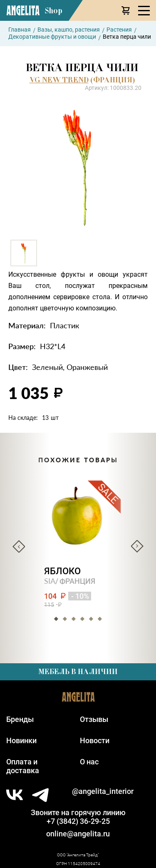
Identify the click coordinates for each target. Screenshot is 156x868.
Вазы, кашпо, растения (69, 30)
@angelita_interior (103, 791)
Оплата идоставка (23, 766)
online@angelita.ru (78, 834)
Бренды (20, 719)
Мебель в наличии (78, 672)
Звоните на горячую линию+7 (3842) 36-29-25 (78, 817)
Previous (19, 546)
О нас (89, 762)
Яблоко (62, 571)
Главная (20, 30)
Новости (95, 740)
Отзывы (94, 719)
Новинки (21, 740)
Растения (119, 30)
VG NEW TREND (59, 80)
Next (137, 546)
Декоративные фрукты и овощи (52, 37)
